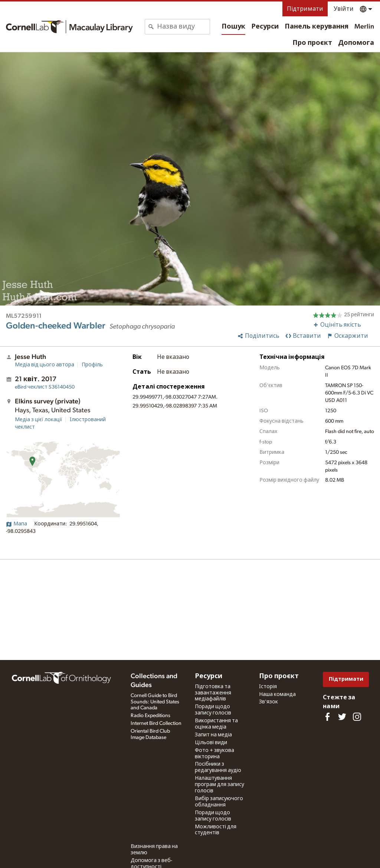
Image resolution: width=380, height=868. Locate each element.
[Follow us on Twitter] (342, 717)
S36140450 (45, 387)
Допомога (356, 43)
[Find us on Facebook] (327, 717)
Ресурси (265, 27)
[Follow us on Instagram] (357, 717)
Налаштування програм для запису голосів (220, 785)
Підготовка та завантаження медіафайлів (213, 693)
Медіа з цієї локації (39, 420)
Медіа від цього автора (45, 365)
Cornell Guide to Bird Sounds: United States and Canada (155, 702)
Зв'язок (268, 702)
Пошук (233, 27)
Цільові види (211, 743)
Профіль (92, 365)
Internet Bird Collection (156, 723)
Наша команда (277, 694)
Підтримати (305, 9)
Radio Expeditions (150, 716)
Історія (268, 687)
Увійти (344, 9)
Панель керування (317, 27)
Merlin (364, 27)
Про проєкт (312, 43)
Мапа (17, 524)
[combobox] (183, 27)
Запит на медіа (213, 735)
